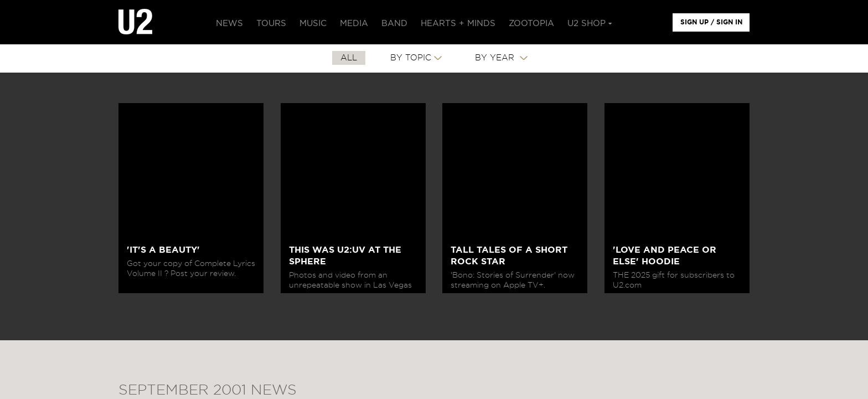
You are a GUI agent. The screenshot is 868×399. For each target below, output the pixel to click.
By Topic (411, 58)
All (349, 58)
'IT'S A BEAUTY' (163, 250)
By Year (496, 58)
